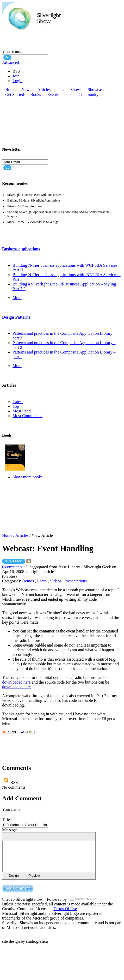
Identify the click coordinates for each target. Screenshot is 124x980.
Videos (55, 581)
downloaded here (16, 682)
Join (16, 76)
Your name (11, 809)
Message (9, 830)
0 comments (12, 567)
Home (7, 535)
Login (17, 81)
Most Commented (27, 416)
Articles (22, 535)
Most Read (22, 411)
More (17, 298)
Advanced (11, 62)
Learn (42, 581)
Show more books (28, 477)
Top (16, 406)
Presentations (76, 581)
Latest (18, 402)
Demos (28, 581)
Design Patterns (16, 317)
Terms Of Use (65, 909)
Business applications (21, 249)
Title (6, 820)
